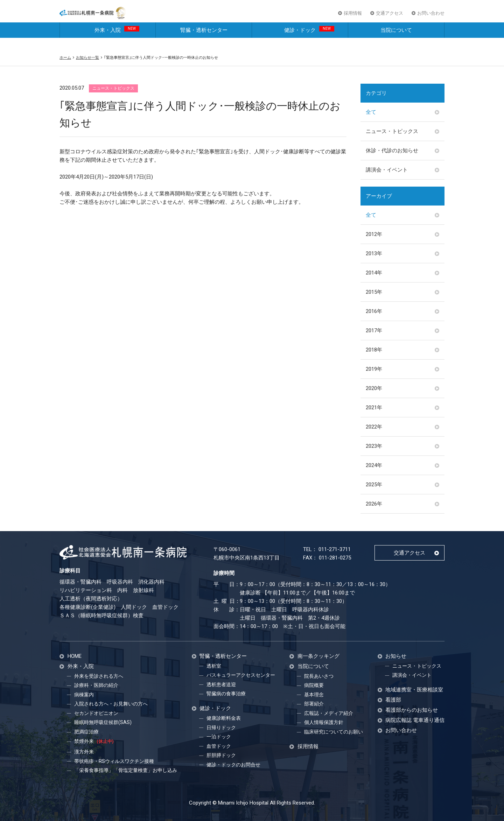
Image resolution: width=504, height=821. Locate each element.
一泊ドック (219, 737)
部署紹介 (314, 704)
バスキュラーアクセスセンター (241, 675)
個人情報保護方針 (324, 722)
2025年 (374, 485)
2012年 (374, 234)
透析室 (214, 666)
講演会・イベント (387, 170)
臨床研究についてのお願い (334, 732)
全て (371, 112)
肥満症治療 (86, 732)
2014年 (374, 273)
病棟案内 (84, 695)
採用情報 (353, 17)
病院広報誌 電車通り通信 (415, 720)
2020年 (374, 388)
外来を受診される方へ (99, 676)
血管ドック (219, 746)
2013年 (374, 253)
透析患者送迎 (221, 684)
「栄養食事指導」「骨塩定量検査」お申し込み (126, 770)
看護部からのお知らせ (412, 710)
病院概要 (314, 685)
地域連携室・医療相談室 (414, 690)
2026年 (374, 504)
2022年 (374, 427)
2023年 (374, 446)
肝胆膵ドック (221, 755)
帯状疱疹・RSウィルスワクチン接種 (114, 761)
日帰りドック (221, 728)
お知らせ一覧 (87, 57)
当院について (396, 41)
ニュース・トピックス (392, 131)
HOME (75, 656)
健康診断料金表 (224, 718)
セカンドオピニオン (96, 713)
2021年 (374, 408)
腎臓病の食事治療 (226, 694)
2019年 (374, 369)
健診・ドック (309, 41)
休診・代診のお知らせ (392, 151)
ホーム (65, 57)
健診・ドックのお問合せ (233, 765)
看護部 (393, 700)
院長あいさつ (319, 676)
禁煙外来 (94, 741)
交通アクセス (390, 17)
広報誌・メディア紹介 (329, 713)
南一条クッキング (318, 656)
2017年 (374, 331)
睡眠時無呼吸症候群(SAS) (103, 722)
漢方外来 (84, 752)
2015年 (374, 292)
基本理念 (314, 695)
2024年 (374, 465)
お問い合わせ (431, 17)
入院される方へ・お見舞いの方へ (111, 704)
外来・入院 (117, 41)
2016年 (374, 311)
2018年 (374, 350)
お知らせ (396, 656)
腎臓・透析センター (204, 41)
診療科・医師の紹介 (96, 685)
